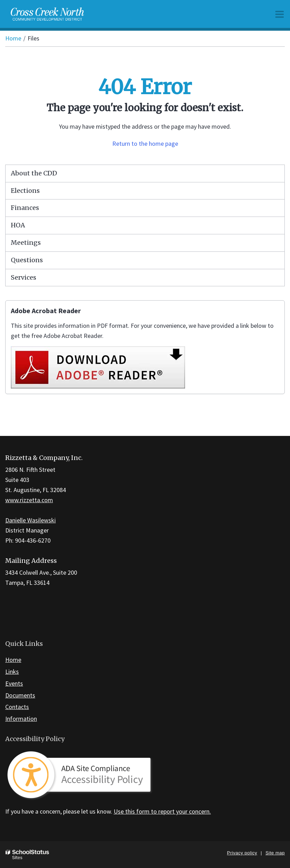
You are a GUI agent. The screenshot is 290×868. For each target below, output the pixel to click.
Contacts (17, 707)
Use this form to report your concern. (162, 811)
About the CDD (34, 173)
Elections (25, 191)
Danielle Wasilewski (30, 520)
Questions (27, 260)
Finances (25, 208)
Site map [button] (275, 853)
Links (12, 671)
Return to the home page (145, 144)
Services (24, 277)
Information (21, 719)
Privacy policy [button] (242, 853)
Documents (20, 695)
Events (14, 683)
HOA (18, 225)
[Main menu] (280, 14)
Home (13, 38)
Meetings (26, 243)
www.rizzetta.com (29, 500)
